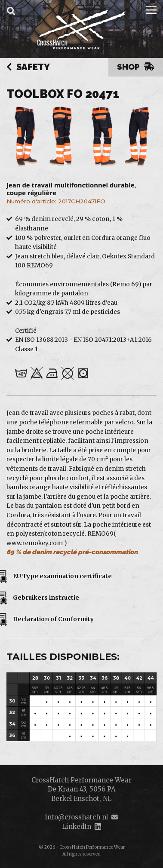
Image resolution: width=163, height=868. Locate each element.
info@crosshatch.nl (77, 817)
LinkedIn (77, 827)
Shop (136, 67)
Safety (28, 67)
